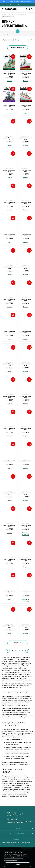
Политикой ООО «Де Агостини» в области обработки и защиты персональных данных (16, 858)
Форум (15, 5)
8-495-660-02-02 (12, 821)
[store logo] (12, 9)
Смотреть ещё (17, 643)
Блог (11, 5)
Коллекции (12, 15)
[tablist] (17, 828)
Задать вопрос (5, 5)
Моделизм (21, 15)
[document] (17, 859)
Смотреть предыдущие (17, 48)
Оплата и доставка (23, 5)
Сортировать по (8, 40)
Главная (4, 15)
